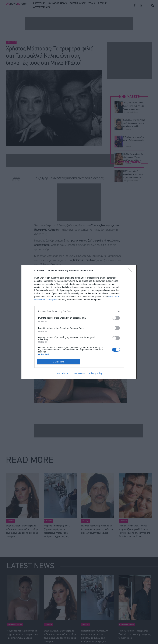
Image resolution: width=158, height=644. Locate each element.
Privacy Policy (96, 373)
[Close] (131, 271)
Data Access (79, 373)
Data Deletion (62, 373)
